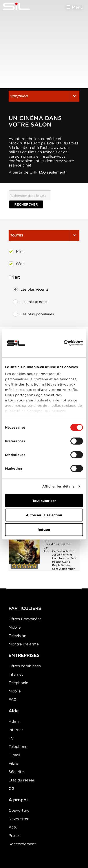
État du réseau (22, 780)
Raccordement (22, 844)
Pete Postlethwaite (64, 560)
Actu (13, 827)
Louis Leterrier (62, 544)
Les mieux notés (31, 302)
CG (11, 789)
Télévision (17, 636)
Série (16, 264)
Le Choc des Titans (24, 541)
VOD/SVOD (44, 96)
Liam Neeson (60, 558)
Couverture (19, 810)
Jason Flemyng (62, 555)
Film (16, 252)
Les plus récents (31, 289)
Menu (77, 7)
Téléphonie (18, 683)
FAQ (13, 700)
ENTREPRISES (24, 655)
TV (11, 738)
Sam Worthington (64, 569)
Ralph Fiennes (61, 565)
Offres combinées (25, 666)
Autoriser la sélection (44, 515)
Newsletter (19, 819)
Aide (14, 711)
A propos (19, 800)
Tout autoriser (44, 501)
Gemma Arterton (63, 551)
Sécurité (16, 772)
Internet (16, 674)
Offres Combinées (25, 619)
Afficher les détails (58, 486)
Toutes (44, 235)
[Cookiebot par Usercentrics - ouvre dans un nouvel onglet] (64, 343)
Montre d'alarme (24, 644)
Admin (15, 721)
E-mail (14, 755)
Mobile (15, 627)
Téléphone (18, 747)
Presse (15, 836)
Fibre (13, 763)
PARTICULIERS (25, 608)
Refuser (44, 529)
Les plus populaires (33, 314)
